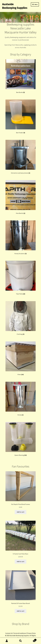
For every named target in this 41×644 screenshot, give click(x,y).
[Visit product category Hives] (21, 358)
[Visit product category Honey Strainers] (21, 237)
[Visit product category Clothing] (21, 318)
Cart (32, 640)
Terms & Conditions (20, 633)
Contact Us (9, 633)
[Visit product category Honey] (21, 399)
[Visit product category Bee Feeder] (21, 117)
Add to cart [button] (21, 512)
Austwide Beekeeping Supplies (15, 6)
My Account (7, 641)
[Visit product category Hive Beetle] (21, 197)
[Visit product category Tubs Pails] (21, 278)
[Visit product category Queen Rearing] (21, 439)
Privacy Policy (31, 633)
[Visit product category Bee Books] (21, 76)
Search (20, 641)
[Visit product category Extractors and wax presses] (21, 157)
